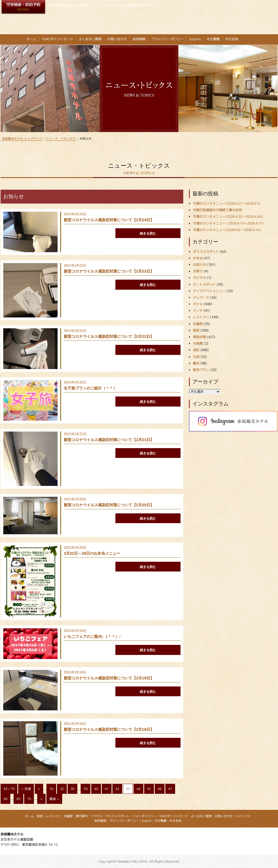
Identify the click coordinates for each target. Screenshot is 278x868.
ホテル (198, 304)
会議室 (198, 324)
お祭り (198, 271)
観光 (196, 363)
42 (117, 789)
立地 (196, 357)
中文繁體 (213, 39)
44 (138, 789)
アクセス (97, 816)
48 (5, 799)
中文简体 (232, 39)
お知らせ (200, 265)
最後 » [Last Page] (54, 799)
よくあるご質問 (90, 39)
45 (149, 789)
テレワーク (201, 297)
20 (62, 789)
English (195, 39)
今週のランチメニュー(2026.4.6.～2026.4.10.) (227, 230)
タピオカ (200, 278)
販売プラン (201, 370)
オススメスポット (206, 252)
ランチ (198, 310)
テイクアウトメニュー (209, 291)
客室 (196, 330)
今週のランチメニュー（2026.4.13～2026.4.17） (229, 223)
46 (160, 789)
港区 (196, 350)
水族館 (198, 343)
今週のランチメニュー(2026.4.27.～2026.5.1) (227, 203)
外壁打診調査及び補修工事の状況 (217, 210)
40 (96, 789)
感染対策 (200, 337)
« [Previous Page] (39, 789)
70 (29, 799)
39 (86, 789)
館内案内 (82, 816)
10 (51, 789)
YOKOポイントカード (57, 39)
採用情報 (139, 39)
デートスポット (204, 284)
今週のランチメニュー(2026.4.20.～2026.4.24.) (228, 216)
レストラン (201, 317)
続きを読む (148, 233)
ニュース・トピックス (61, 138)
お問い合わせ (117, 39)
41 (107, 789)
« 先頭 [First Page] (26, 789)
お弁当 (198, 258)
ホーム (31, 39)
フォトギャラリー (144, 816)
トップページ (21, 138)
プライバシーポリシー (168, 39)
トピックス (243, 816)
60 (18, 799)
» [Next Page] (41, 799)
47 (170, 789)
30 (72, 789)
